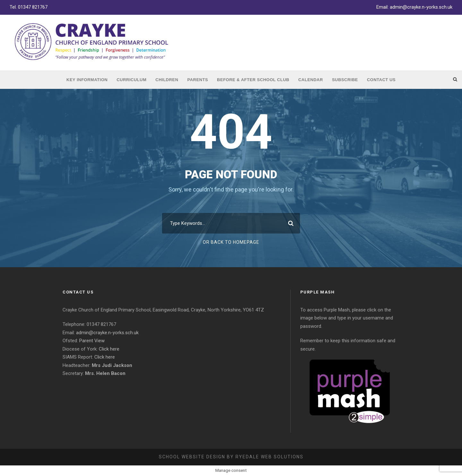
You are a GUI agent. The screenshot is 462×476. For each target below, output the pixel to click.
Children (167, 80)
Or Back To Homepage (231, 242)
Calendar (311, 80)
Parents (198, 80)
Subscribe (345, 80)
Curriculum (131, 80)
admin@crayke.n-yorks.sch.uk (421, 7)
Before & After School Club (253, 80)
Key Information (87, 80)
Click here (109, 349)
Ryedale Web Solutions (269, 457)
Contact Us (381, 80)
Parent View (92, 341)
